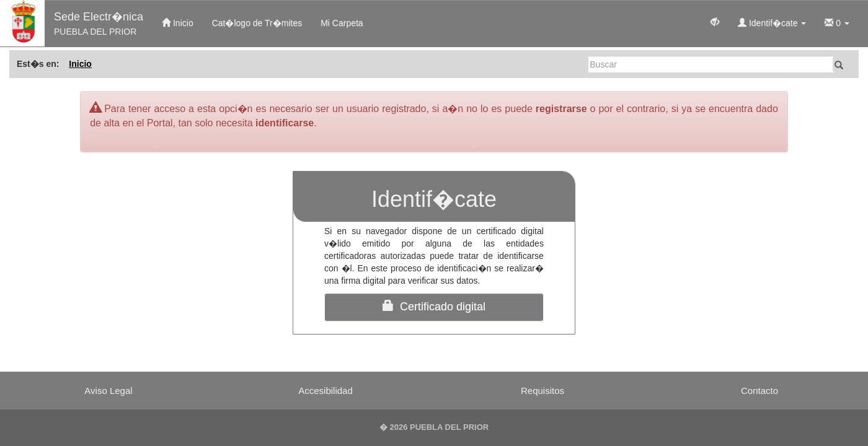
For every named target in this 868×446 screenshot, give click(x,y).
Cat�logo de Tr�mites (257, 23)
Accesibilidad (325, 391)
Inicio (178, 23)
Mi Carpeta (342, 23)
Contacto (759, 391)
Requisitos (542, 391)
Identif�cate (772, 23)
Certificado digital (434, 306)
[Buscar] (712, 64)
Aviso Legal (108, 391)
